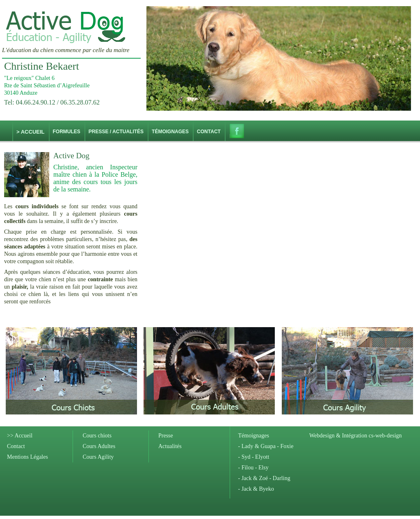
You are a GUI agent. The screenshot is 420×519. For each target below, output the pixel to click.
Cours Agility (98, 457)
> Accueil (31, 132)
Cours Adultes (99, 446)
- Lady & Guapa (257, 446)
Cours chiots (97, 436)
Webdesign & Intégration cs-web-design (356, 436)
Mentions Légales (27, 457)
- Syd (244, 457)
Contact (16, 446)
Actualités (170, 446)
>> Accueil (20, 436)
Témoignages (254, 436)
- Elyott (260, 457)
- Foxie (285, 446)
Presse (166, 436)
